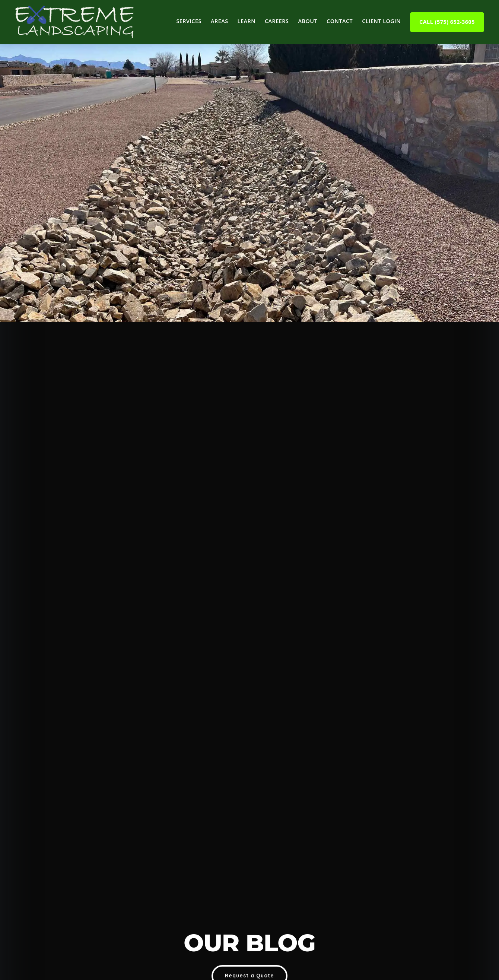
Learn (247, 21)
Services (189, 21)
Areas (220, 21)
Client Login (381, 21)
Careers (277, 21)
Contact (340, 21)
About (308, 21)
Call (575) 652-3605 (447, 22)
